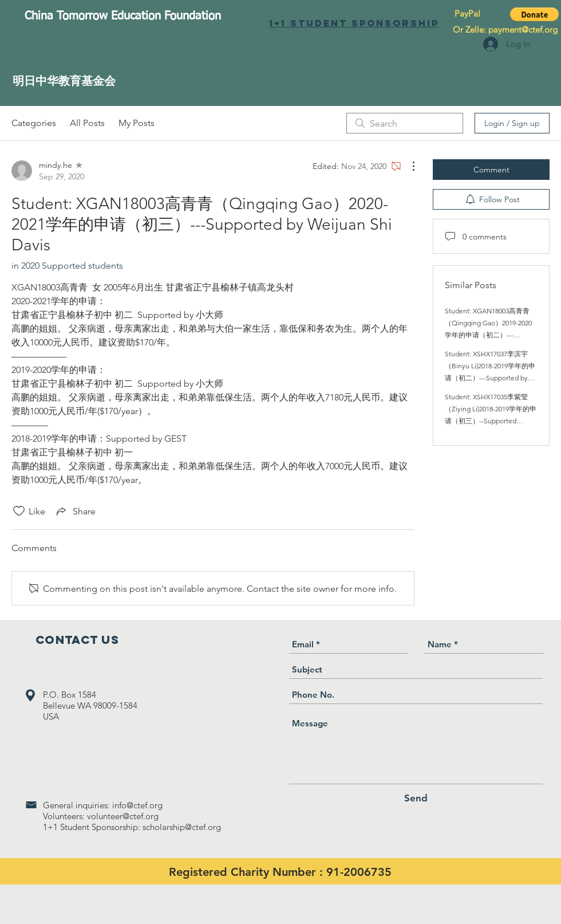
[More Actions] (408, 166)
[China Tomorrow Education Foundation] (123, 16)
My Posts (137, 123)
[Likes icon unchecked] (19, 511)
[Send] (416, 798)
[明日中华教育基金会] (64, 81)
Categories (34, 123)
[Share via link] (75, 511)
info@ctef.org (137, 805)
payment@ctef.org (523, 30)
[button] (534, 14)
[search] (405, 123)
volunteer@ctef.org (123, 816)
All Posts (87, 123)
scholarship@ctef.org (182, 827)
